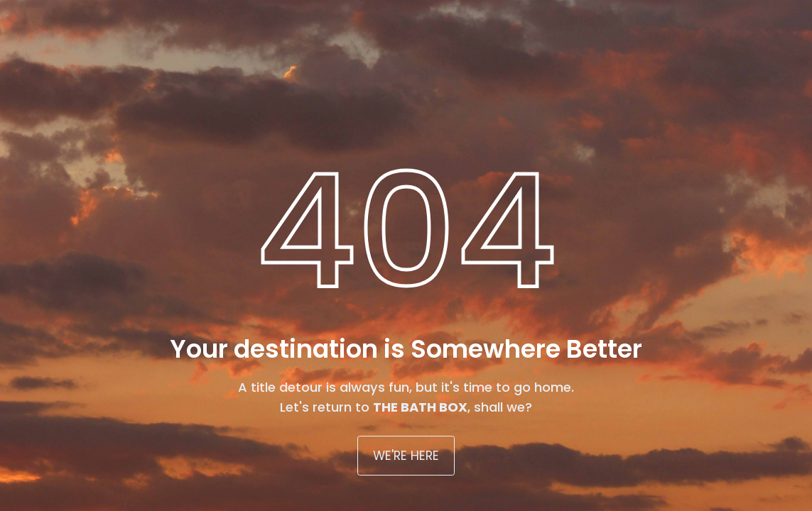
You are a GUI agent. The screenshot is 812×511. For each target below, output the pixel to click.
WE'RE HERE (406, 456)
